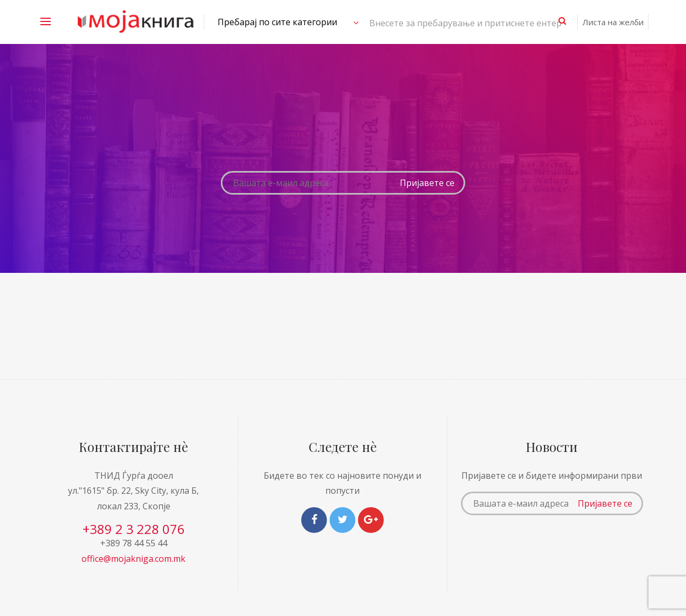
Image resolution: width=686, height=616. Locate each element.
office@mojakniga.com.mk (133, 559)
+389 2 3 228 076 (134, 529)
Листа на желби (613, 22)
